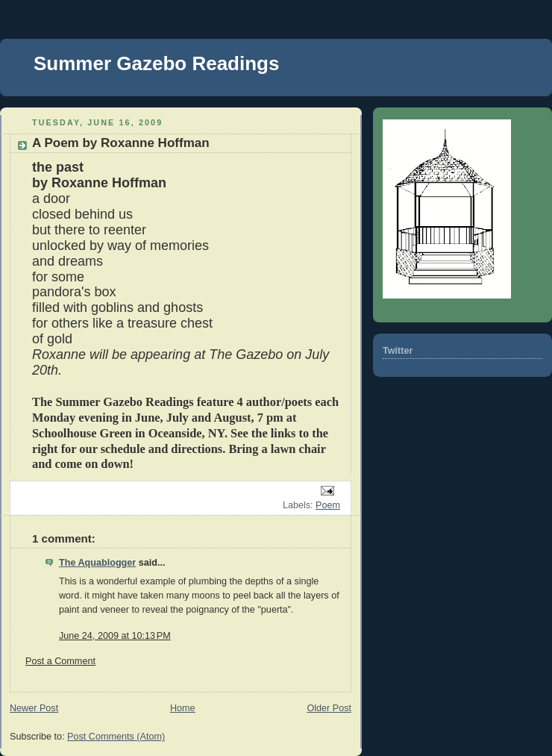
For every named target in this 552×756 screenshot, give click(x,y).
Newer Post (34, 708)
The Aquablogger (97, 563)
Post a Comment (60, 661)
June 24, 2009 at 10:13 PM (115, 636)
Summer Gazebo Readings (156, 63)
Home (183, 708)
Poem (328, 505)
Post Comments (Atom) (116, 737)
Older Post (329, 708)
